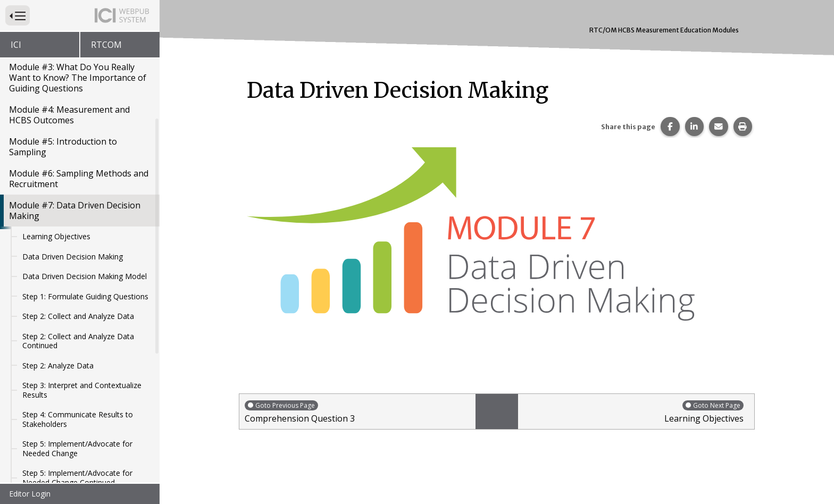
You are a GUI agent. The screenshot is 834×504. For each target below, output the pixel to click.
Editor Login (30, 494)
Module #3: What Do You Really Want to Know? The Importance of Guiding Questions (78, 78)
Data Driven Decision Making (73, 257)
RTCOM (106, 45)
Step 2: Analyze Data (58, 366)
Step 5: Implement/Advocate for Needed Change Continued (77, 478)
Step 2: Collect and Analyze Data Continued (78, 341)
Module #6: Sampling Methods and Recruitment (79, 179)
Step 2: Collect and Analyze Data (78, 316)
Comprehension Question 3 (357, 412)
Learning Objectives (56, 236)
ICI (16, 45)
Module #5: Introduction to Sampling (63, 147)
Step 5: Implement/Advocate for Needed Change (77, 448)
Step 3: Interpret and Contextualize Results (82, 390)
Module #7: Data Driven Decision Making (75, 211)
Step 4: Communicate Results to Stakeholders (78, 419)
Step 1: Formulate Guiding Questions (85, 296)
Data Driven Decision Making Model (85, 276)
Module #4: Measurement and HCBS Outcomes (69, 115)
